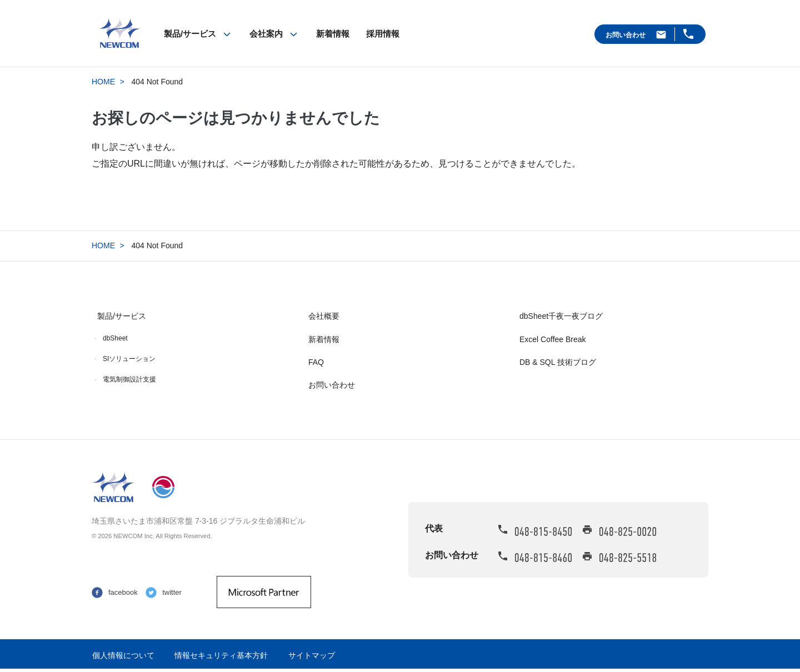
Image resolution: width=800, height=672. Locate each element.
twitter (172, 592)
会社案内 (266, 34)
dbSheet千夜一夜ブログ (561, 316)
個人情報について (123, 655)
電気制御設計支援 (129, 379)
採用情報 (383, 34)
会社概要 (324, 316)
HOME (103, 82)
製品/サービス (190, 34)
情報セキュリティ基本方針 (221, 655)
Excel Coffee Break (553, 339)
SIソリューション (129, 359)
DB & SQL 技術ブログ (558, 362)
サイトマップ (312, 655)
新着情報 (333, 34)
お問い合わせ (626, 35)
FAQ (316, 362)
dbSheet (115, 338)
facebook (123, 592)
